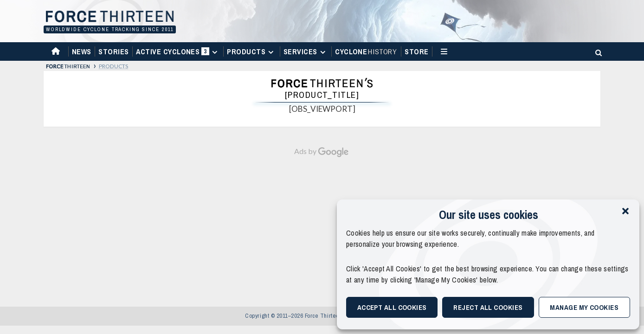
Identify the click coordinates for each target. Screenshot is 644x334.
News (82, 51)
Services (306, 51)
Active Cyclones (178, 54)
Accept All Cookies (392, 307)
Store (416, 51)
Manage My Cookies (584, 307)
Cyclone (366, 51)
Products (251, 51)
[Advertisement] (322, 227)
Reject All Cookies (488, 307)
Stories (113, 51)
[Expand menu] (215, 52)
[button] (625, 211)
